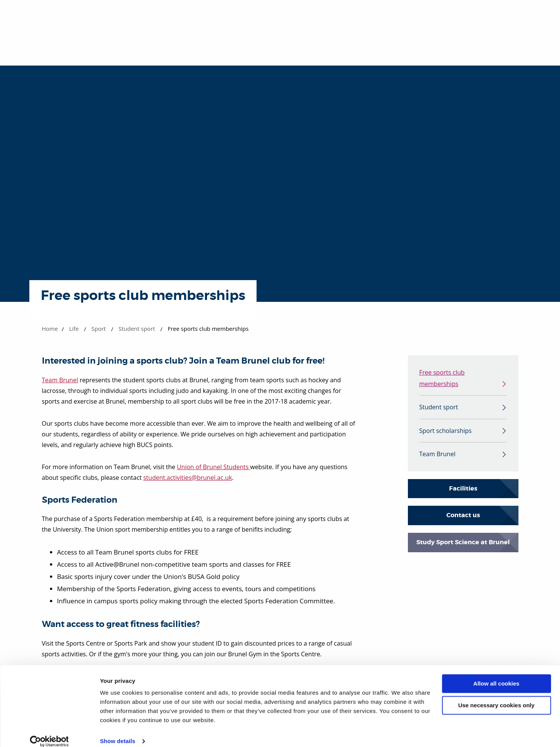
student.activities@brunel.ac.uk (188, 478)
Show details (118, 732)
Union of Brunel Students (213, 467)
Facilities (463, 491)
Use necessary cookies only (496, 696)
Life (74, 329)
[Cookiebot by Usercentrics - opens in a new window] (49, 732)
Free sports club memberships (442, 379)
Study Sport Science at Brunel (463, 545)
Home (50, 329)
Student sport (137, 329)
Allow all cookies (497, 674)
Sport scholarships (446, 433)
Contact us (463, 519)
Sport (99, 329)
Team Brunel (60, 380)
